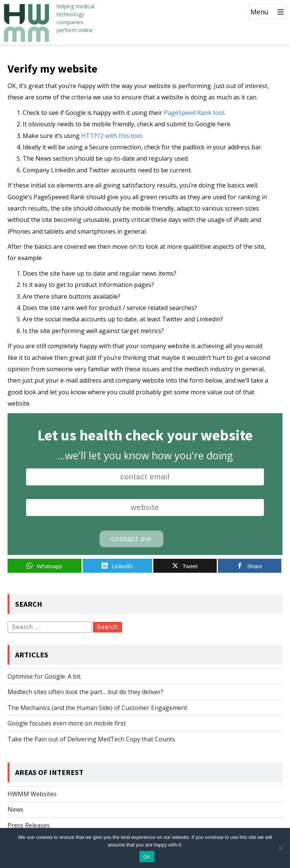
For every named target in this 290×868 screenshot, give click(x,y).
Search (107, 627)
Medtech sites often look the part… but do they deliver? (86, 692)
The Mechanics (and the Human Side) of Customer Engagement (97, 708)
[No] (281, 848)
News (15, 809)
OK (147, 857)
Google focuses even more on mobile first (67, 723)
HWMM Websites (32, 794)
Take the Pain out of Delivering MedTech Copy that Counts (91, 739)
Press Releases (29, 825)
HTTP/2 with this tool (112, 136)
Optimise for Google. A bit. (45, 676)
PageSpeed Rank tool (194, 113)
